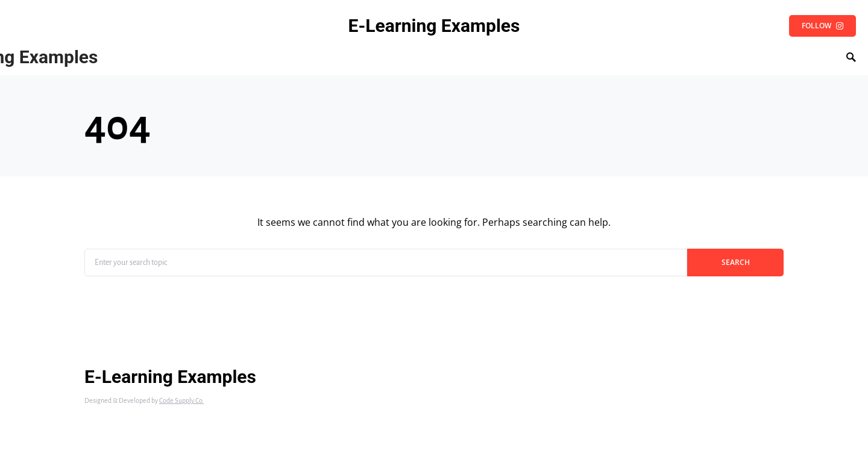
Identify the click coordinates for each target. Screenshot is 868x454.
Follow (822, 26)
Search (736, 262)
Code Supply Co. (181, 400)
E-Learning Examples (434, 26)
